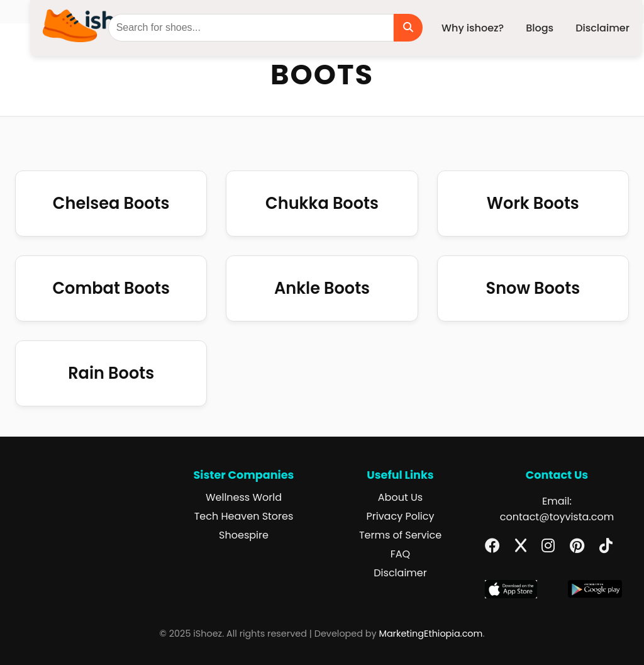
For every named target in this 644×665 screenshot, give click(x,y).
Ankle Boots (322, 288)
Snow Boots (533, 288)
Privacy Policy (400, 516)
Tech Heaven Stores (244, 516)
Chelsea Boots (111, 203)
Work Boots (533, 203)
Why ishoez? (473, 28)
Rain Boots (111, 373)
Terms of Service (400, 535)
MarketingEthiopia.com (431, 634)
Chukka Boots (322, 203)
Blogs (540, 28)
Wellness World (244, 497)
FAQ (400, 554)
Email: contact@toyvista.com (557, 509)
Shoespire (244, 535)
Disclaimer (602, 28)
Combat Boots (111, 288)
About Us (400, 497)
